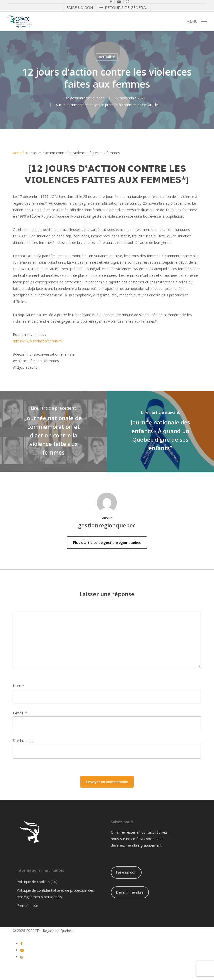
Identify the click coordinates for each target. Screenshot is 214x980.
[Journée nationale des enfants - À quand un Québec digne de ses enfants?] (160, 432)
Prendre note (27, 905)
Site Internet (23, 740)
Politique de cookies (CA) (37, 882)
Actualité (107, 57)
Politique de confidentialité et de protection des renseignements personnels (55, 894)
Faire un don (126, 872)
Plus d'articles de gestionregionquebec (107, 543)
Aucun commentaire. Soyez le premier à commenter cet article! (107, 105)
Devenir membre (130, 892)
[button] (197, 21)
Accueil (19, 153)
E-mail (20, 713)
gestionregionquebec (87, 98)
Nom (19, 685)
